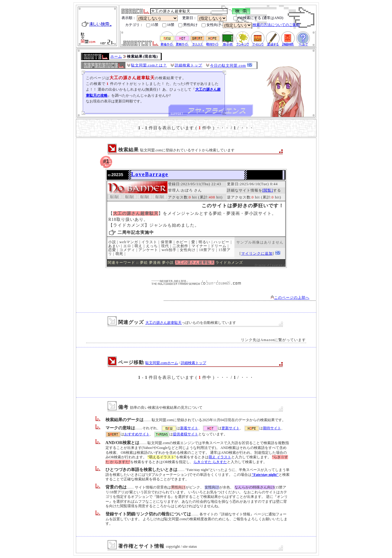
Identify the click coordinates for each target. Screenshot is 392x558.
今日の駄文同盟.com (228, 66)
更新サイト (231, 428)
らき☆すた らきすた (210, 462)
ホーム (116, 56)
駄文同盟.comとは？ (149, 65)
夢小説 (168, 263)
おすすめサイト (137, 434)
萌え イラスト (220, 457)
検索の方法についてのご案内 (276, 25)
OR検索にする (247, 18)
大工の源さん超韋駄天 (164, 323)
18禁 (168, 25)
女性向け (211, 25)
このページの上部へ (290, 298)
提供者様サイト (186, 434)
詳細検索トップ (188, 65)
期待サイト (272, 428)
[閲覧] (268, 190)
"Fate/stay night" (265, 475)
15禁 (152, 25)
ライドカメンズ (229, 263)
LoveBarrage (150, 174)
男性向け (188, 25)
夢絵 (144, 263)
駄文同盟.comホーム (162, 363)
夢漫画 (155, 263)
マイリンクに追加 (257, 253)
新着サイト (189, 428)
